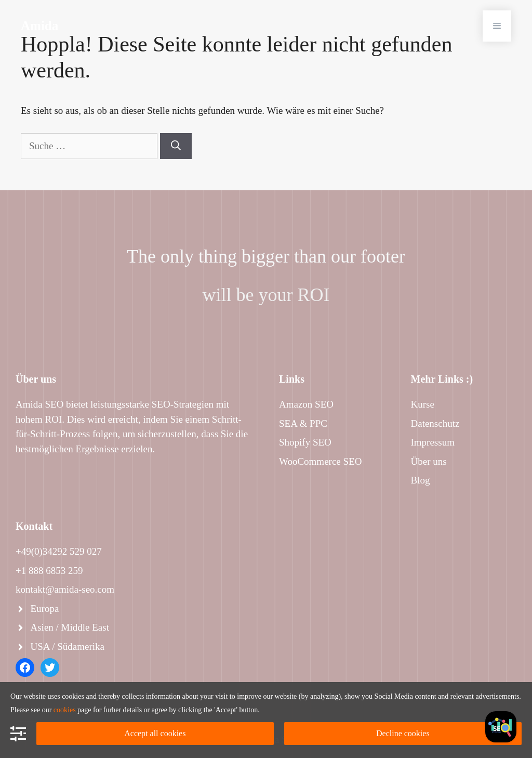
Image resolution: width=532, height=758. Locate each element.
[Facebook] (501, 727)
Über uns (429, 461)
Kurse (423, 404)
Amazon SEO (306, 404)
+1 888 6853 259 (49, 571)
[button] (497, 26)
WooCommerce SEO (320, 461)
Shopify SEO (305, 442)
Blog (421, 480)
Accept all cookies (155, 733)
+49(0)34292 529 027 (59, 551)
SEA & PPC (303, 423)
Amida (39, 26)
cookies (65, 710)
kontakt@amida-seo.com (65, 589)
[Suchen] (176, 146)
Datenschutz (435, 423)
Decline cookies (403, 733)
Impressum (433, 442)
